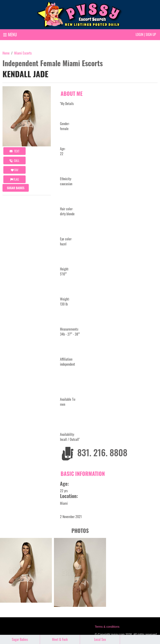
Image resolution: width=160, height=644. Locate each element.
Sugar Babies (16, 188)
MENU (10, 34)
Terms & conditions (107, 627)
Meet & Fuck (60, 639)
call (14, 160)
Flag (15, 179)
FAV (15, 170)
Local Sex (100, 639)
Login (139, 34)
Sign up (151, 34)
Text (14, 151)
